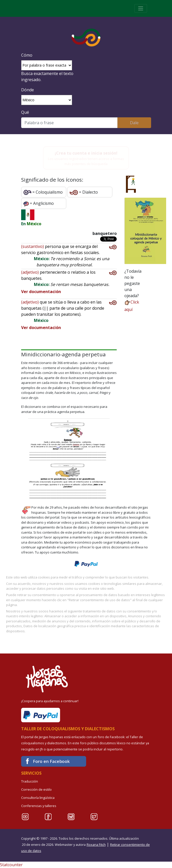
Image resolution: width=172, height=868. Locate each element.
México (34, 224)
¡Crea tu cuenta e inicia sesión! (86, 153)
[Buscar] (69, 123)
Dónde (28, 90)
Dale (134, 123)
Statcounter (11, 865)
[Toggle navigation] (141, 8)
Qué (25, 112)
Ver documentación (41, 292)
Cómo (27, 55)
